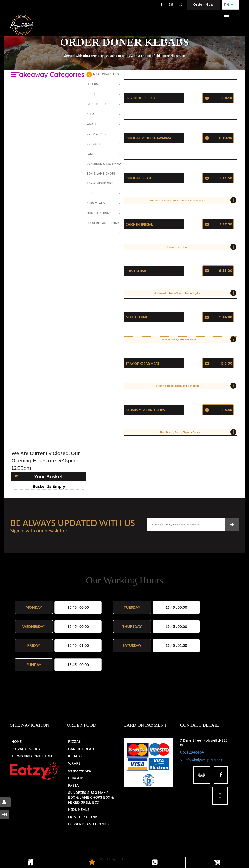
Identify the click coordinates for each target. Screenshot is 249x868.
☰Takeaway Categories (47, 74)
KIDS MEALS (79, 810)
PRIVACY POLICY (26, 749)
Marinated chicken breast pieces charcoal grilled (192, 200)
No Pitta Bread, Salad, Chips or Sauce (195, 432)
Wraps (92, 124)
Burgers (93, 144)
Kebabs (92, 114)
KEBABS (75, 756)
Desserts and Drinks (104, 223)
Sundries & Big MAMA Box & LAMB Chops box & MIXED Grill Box (104, 178)
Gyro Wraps (96, 134)
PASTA (73, 785)
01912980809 (192, 752)
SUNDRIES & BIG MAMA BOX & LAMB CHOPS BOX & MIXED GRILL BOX (91, 797)
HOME (17, 742)
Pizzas (92, 94)
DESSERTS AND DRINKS (88, 824)
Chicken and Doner (200, 247)
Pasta (91, 154)
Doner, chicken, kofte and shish (197, 340)
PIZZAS (75, 742)
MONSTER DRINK (83, 817)
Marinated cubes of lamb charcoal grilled (194, 293)
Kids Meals (95, 203)
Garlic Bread (97, 104)
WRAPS (74, 763)
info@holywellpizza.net (201, 760)
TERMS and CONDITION (32, 756)
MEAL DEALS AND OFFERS (103, 79)
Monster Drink (99, 213)
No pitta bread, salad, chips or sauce (195, 386)
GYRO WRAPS (80, 771)
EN (229, 5)
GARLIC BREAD (81, 749)
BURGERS (76, 778)
